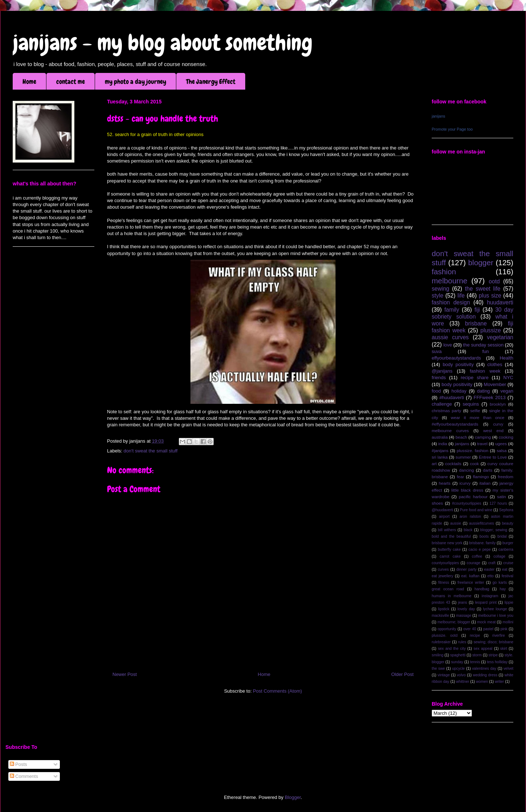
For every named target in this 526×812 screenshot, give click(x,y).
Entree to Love (493, 457)
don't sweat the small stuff (151, 451)
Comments (24, 776)
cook (474, 464)
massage (464, 616)
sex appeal (483, 649)
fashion (444, 272)
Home (29, 81)
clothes (495, 364)
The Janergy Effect (211, 81)
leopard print (486, 602)
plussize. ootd (445, 635)
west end (493, 430)
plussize (490, 330)
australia (440, 437)
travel (482, 444)
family (452, 310)
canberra (506, 549)
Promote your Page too (452, 129)
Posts (19, 764)
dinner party (467, 569)
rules (462, 642)
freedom (506, 477)
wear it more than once (478, 417)
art (434, 464)
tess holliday (497, 662)
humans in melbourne (452, 596)
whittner (463, 682)
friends (439, 378)
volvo (461, 675)
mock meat (486, 622)
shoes (437, 503)
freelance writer (471, 583)
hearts (444, 483)
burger (508, 543)
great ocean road (448, 589)
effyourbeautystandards (456, 358)
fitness (444, 583)
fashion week (485, 371)
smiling (437, 655)
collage (499, 556)
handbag (482, 589)
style (437, 296)
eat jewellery (442, 576)
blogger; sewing (494, 530)
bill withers (447, 530)
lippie (509, 602)
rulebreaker (441, 642)
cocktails (453, 464)
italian (485, 483)
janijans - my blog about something (163, 43)
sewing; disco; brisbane (493, 642)
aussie (456, 523)
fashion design (451, 302)
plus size (490, 296)
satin (502, 497)
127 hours (498, 503)
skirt (504, 649)
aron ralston (470, 516)
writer (499, 682)
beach (461, 437)
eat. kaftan (470, 576)
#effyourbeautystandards (455, 424)
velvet (508, 669)
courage (474, 563)
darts (488, 470)
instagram (490, 596)
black (468, 530)
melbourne (449, 281)
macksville (440, 616)
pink (504, 629)
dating (483, 391)
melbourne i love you (496, 616)
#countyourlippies (467, 503)
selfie (475, 411)
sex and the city (452, 649)
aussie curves (450, 337)
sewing (441, 289)
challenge (442, 404)
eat (505, 569)
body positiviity (457, 384)
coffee (477, 556)
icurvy (465, 483)
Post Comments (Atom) (277, 691)
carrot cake (450, 556)
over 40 (470, 629)
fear (460, 477)
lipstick (444, 609)
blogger (481, 263)
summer (463, 457)
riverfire (499, 635)
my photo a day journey (135, 81)
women (482, 682)
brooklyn (498, 404)
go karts (500, 583)
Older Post (402, 674)
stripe (493, 655)
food (436, 391)
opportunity (447, 629)
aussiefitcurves (482, 523)
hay (503, 589)
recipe (475, 635)
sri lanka (440, 457)
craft (492, 563)
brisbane (476, 323)
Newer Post (125, 674)
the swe (438, 669)
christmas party (446, 411)
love (448, 345)
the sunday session (484, 345)
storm (477, 655)
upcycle (458, 669)
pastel (488, 629)
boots (484, 536)
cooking (506, 437)
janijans (438, 116)
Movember (495, 384)
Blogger (293, 797)
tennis (475, 662)
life (461, 296)
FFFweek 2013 (489, 397)
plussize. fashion (472, 450)
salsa (502, 450)
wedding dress (485, 675)
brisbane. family (482, 543)
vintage (444, 675)
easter (489, 569)
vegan (507, 391)
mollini (508, 622)
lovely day (466, 609)
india (443, 444)
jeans (463, 602)
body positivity (458, 364)
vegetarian (500, 337)
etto (490, 576)
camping (483, 437)
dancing (467, 470)
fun (485, 351)
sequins (471, 404)
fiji (477, 310)
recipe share (475, 378)
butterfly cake (449, 549)
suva (437, 351)
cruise (508, 563)
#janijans (440, 450)
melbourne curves (450, 430)
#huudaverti (452, 397)
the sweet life (483, 289)
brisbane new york (447, 543)
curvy (498, 424)
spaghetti (458, 655)
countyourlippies (445, 563)
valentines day (484, 669)
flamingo (481, 477)
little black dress (467, 490)
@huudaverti (442, 510)
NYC (508, 378)
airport (444, 516)
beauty (508, 523)
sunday (457, 662)
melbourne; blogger (454, 622)
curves (443, 569)
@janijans (442, 371)
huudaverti (500, 302)
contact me (71, 81)
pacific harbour (473, 497)
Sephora (506, 510)
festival (507, 576)
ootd (494, 281)
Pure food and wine (476, 510)
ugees (501, 444)
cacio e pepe (480, 549)
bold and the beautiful (451, 536)
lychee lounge (495, 609)
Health (506, 358)
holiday (459, 391)
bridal (502, 536)
